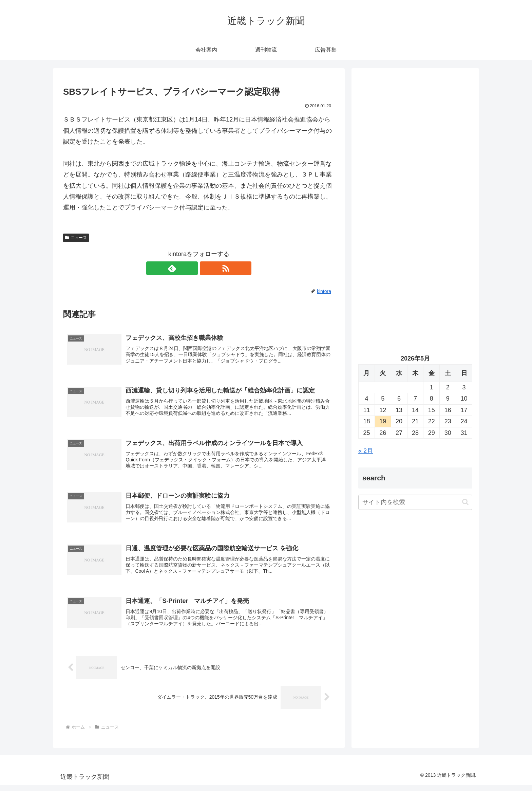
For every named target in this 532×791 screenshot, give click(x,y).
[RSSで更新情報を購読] (207, 268)
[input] (415, 502)
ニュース (76, 238)
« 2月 (366, 451)
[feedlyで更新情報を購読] (191, 268)
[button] (465, 502)
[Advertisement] (415, 145)
